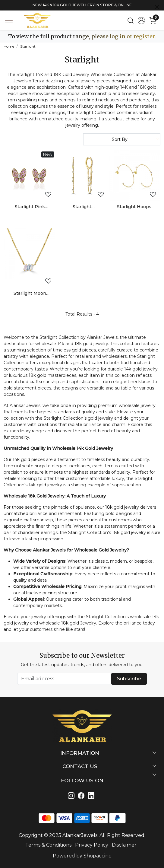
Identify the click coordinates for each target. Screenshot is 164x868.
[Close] (157, 7)
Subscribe (129, 679)
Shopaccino (98, 856)
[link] (130, 21)
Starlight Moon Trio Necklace (30, 294)
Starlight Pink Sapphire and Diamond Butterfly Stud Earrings (30, 207)
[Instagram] (72, 796)
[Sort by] (122, 139)
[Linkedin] (82, 796)
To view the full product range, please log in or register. (82, 36)
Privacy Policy (92, 845)
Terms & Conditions (48, 845)
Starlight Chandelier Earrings (82, 207)
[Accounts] (142, 21)
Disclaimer (124, 845)
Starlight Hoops (134, 207)
